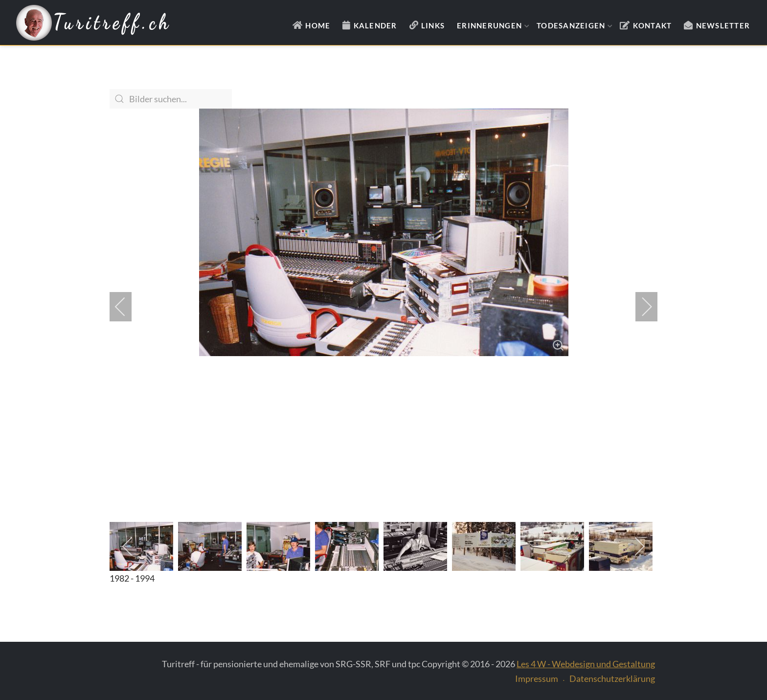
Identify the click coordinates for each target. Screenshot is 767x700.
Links (433, 25)
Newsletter (723, 25)
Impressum (537, 678)
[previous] (127, 307)
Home (318, 25)
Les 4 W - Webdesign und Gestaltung (586, 664)
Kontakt (653, 25)
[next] (640, 307)
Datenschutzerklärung (612, 678)
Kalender (375, 25)
